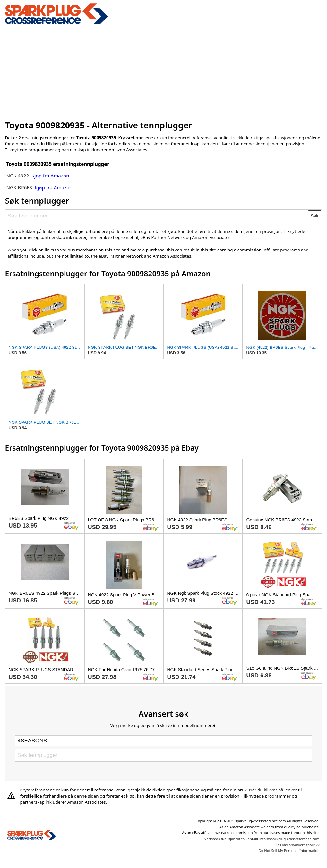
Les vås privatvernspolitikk (298, 845)
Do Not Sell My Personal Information (289, 851)
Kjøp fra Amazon (50, 176)
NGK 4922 (18, 176)
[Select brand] (163, 741)
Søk (314, 216)
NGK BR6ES (19, 187)
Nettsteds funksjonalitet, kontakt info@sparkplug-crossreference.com (262, 839)
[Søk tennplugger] (157, 216)
